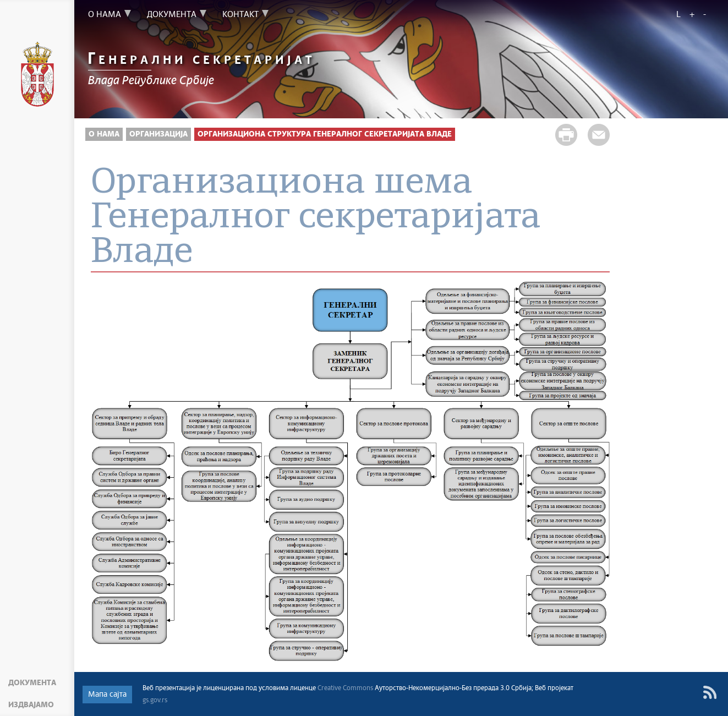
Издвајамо (31, 705)
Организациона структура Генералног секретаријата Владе (325, 134)
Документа (32, 683)
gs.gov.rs (155, 701)
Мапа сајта (107, 695)
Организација (158, 134)
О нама (104, 134)
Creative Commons (345, 688)
